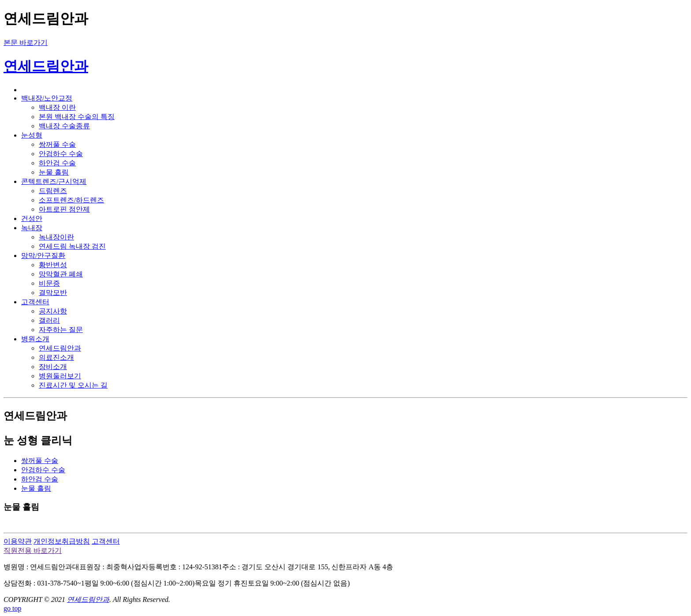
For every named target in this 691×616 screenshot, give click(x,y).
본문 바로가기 (26, 43)
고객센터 (106, 541)
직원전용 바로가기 (33, 551)
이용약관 (18, 541)
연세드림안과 (46, 66)
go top (12, 608)
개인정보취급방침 (62, 541)
